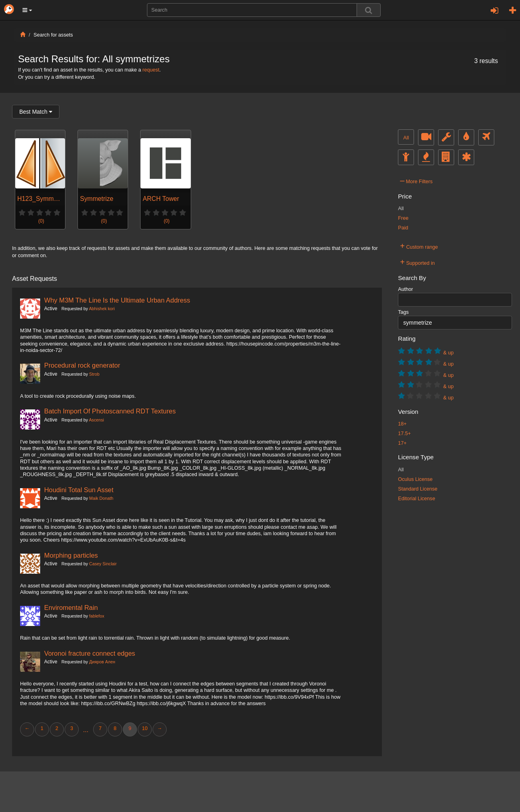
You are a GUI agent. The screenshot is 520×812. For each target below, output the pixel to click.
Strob (94, 374)
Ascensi (96, 420)
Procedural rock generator (82, 365)
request (151, 70)
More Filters (416, 180)
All (406, 138)
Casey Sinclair (103, 564)
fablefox (97, 616)
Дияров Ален (102, 662)
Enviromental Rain (71, 607)
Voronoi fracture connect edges (90, 653)
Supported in (417, 262)
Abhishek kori (102, 309)
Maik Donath (101, 498)
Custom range (419, 246)
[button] (27, 10)
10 (145, 728)
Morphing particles (71, 555)
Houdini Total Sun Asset (79, 490)
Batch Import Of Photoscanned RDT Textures (110, 411)
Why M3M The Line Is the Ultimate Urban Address (117, 300)
